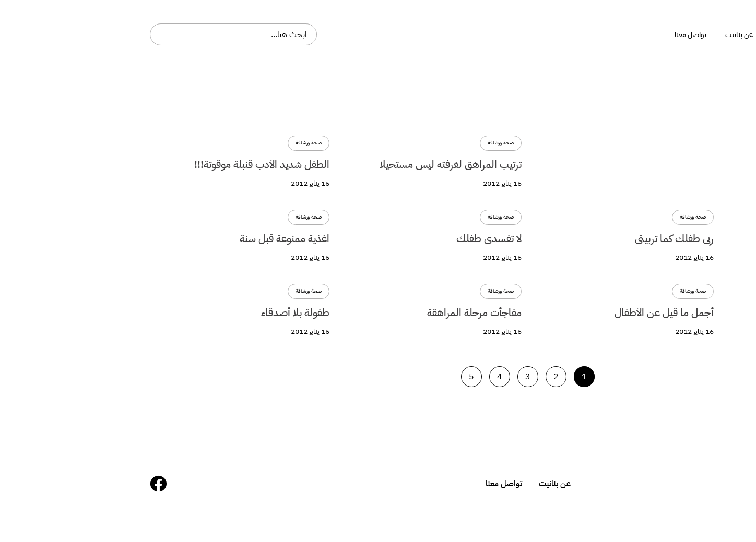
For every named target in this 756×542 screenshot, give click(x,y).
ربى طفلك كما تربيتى (524, 238)
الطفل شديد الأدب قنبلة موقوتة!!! (112, 164)
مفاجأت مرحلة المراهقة (324, 312)
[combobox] (84, 34)
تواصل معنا (354, 484)
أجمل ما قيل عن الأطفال (706, 312)
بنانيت (723, 34)
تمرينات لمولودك (722, 164)
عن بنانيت (405, 484)
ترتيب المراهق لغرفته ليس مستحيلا (301, 164)
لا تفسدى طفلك (339, 238)
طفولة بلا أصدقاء (145, 312)
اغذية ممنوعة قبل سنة (135, 238)
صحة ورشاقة (735, 143)
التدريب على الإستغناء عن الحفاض (687, 238)
